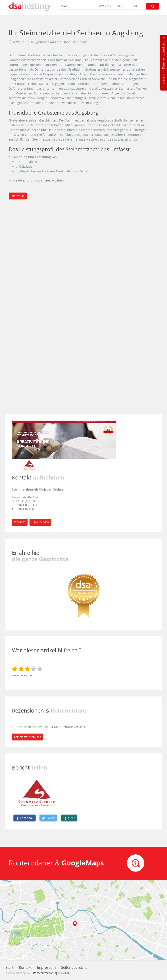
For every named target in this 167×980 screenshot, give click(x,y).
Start (9, 967)
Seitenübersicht (74, 967)
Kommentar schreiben (28, 737)
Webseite (20, 522)
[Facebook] (25, 818)
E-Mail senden (40, 522)
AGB (66, 973)
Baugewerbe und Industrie (50, 42)
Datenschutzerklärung (163, 53)
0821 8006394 (27, 505)
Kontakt (25, 967)
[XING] (69, 818)
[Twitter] (48, 818)
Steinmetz (79, 42)
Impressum (163, 80)
